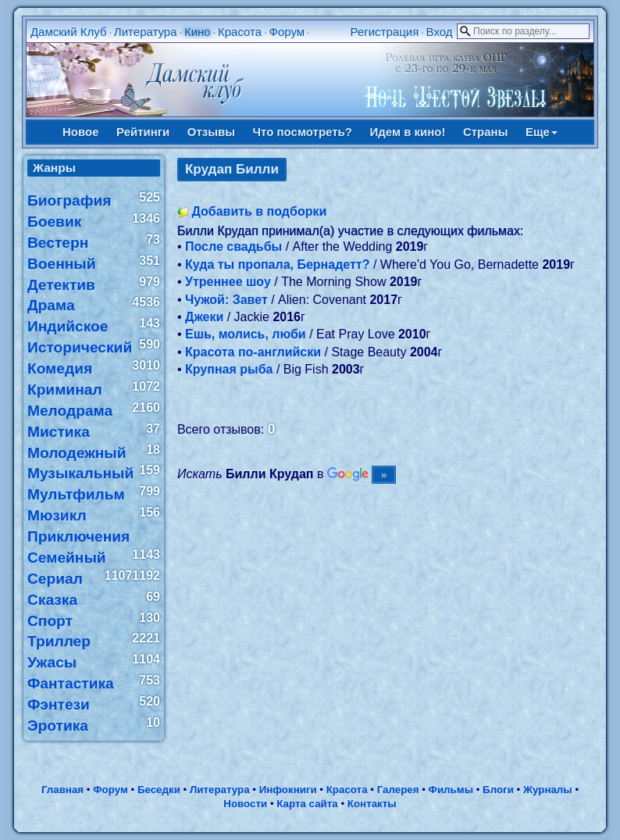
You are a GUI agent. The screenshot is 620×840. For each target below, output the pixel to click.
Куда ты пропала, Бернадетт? (277, 265)
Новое (81, 132)
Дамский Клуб (69, 32)
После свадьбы (233, 247)
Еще (542, 132)
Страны (486, 132)
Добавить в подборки (259, 211)
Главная (62, 790)
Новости (245, 804)
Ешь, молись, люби (246, 334)
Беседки (159, 790)
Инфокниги (288, 790)
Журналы (548, 790)
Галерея (398, 790)
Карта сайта (307, 804)
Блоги (498, 790)
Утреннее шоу (228, 282)
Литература (146, 32)
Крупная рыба (229, 369)
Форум (287, 32)
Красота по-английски (253, 352)
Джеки (204, 317)
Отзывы (211, 132)
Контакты (372, 804)
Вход (440, 32)
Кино (198, 32)
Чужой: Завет (226, 300)
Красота (240, 32)
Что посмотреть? (303, 132)
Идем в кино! (407, 132)
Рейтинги (143, 132)
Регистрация (385, 32)
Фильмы (451, 790)
